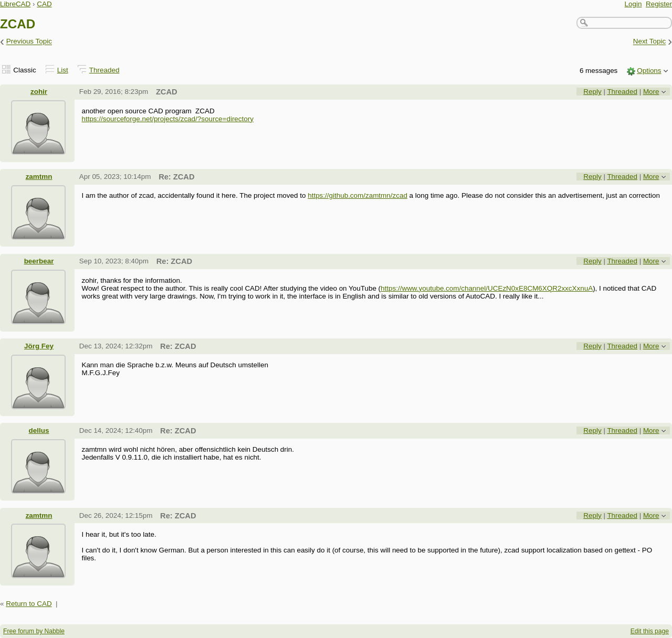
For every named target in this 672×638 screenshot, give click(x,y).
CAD (44, 4)
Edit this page (650, 631)
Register (659, 4)
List (63, 70)
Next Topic (650, 42)
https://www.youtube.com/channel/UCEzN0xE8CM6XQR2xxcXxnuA (487, 288)
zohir (39, 92)
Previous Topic (29, 42)
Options (649, 71)
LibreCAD (15, 4)
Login (633, 4)
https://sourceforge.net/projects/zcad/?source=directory (167, 119)
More (651, 92)
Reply (592, 92)
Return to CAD (29, 604)
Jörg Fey (39, 346)
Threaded (104, 70)
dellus (39, 430)
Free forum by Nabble (34, 631)
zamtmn (39, 177)
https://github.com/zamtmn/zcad (358, 195)
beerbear (39, 261)
